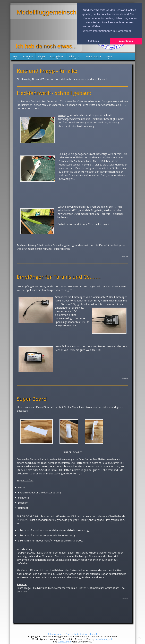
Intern (109, 58)
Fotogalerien (57, 58)
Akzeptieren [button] (126, 41)
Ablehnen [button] (93, 41)
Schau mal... (75, 58)
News (16, 58)
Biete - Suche (93, 56)
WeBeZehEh (64, 642)
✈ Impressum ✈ (57, 634)
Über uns (28, 58)
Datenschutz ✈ (74, 634)
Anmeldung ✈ (90, 634)
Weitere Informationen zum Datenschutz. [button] (108, 31)
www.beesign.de (104, 639)
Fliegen (42, 58)
